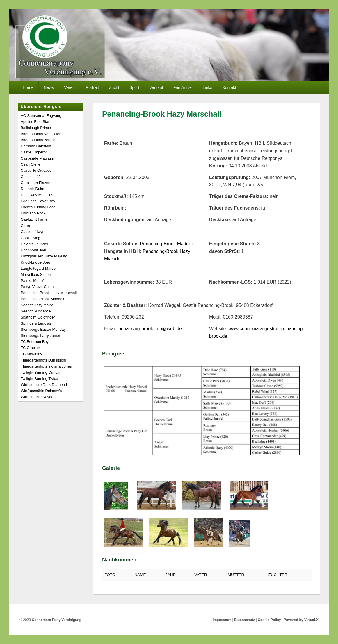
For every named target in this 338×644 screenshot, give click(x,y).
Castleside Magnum (37, 158)
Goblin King (30, 238)
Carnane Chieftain (36, 146)
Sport (134, 87)
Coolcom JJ (31, 177)
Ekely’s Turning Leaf (38, 207)
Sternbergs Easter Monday (43, 329)
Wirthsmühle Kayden (38, 397)
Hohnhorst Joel (33, 250)
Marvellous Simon (36, 274)
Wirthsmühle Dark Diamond (44, 385)
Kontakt (229, 87)
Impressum (222, 620)
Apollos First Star (35, 122)
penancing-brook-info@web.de (150, 329)
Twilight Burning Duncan (41, 372)
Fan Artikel (183, 87)
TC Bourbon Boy (35, 342)
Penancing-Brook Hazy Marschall (49, 293)
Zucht (114, 87)
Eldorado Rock (33, 213)
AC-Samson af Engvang (41, 116)
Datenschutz (244, 620)
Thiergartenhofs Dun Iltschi (43, 360)
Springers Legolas (36, 323)
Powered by (301, 620)
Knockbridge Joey (36, 262)
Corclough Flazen (35, 183)
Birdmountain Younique (40, 140)
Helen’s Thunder (34, 244)
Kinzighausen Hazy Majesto (44, 256)
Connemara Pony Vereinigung (57, 620)
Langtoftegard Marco (38, 268)
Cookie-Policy (269, 620)
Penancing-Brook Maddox (167, 244)
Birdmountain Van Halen (41, 134)
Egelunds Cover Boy (38, 201)
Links (208, 87)
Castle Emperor (34, 152)
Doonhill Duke (32, 189)
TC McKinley (31, 354)
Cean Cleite (31, 164)
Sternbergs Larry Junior (40, 336)
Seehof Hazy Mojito (37, 305)
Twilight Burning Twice (39, 379)
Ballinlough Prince (36, 128)
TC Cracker (30, 348)
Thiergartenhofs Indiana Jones (46, 366)
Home (28, 87)
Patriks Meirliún (34, 281)
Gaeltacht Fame (34, 219)
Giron (25, 226)
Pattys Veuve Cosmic (39, 287)
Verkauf (156, 87)
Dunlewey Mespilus (37, 195)
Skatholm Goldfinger (38, 317)
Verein (70, 87)
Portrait (92, 87)
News (49, 87)
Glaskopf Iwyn (33, 232)
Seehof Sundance (36, 311)
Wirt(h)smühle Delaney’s (41, 391)
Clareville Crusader (37, 170)
